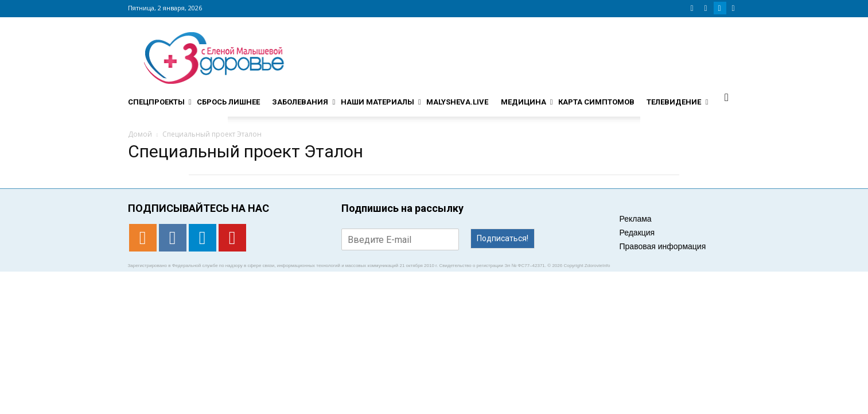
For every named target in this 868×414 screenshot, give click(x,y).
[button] (727, 97)
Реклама (636, 219)
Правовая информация (663, 246)
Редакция (637, 233)
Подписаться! (503, 238)
